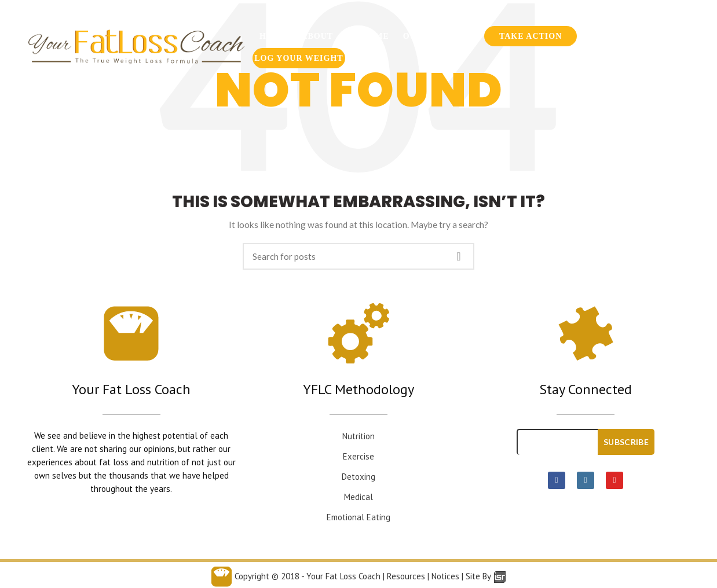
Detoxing (358, 477)
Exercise (358, 456)
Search (459, 256)
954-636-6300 (526, 14)
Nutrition (358, 436)
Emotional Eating (358, 517)
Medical (358, 497)
